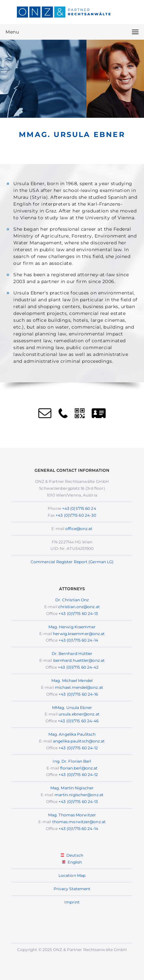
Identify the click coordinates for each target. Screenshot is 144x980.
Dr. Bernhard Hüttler (72, 653)
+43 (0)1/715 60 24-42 (78, 667)
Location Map (72, 875)
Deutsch (72, 855)
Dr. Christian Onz (72, 600)
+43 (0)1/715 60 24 (79, 508)
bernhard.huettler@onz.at (79, 660)
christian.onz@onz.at (79, 607)
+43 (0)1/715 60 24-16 (78, 694)
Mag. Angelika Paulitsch (72, 734)
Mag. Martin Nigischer (72, 788)
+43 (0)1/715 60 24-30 (76, 515)
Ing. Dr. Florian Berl (72, 761)
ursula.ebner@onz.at (79, 714)
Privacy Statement (72, 889)
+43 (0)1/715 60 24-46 (78, 721)
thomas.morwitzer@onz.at (79, 822)
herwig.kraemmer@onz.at (79, 634)
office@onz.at (79, 529)
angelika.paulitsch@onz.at (79, 741)
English (72, 862)
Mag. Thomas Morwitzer (72, 815)
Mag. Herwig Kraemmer (72, 627)
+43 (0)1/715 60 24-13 (78, 613)
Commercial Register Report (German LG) (72, 562)
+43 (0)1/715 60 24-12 (78, 748)
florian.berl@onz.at (79, 768)
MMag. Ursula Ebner (72, 708)
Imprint (72, 902)
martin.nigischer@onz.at (79, 795)
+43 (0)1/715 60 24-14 (78, 640)
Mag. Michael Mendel (72, 681)
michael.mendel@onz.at (79, 687)
